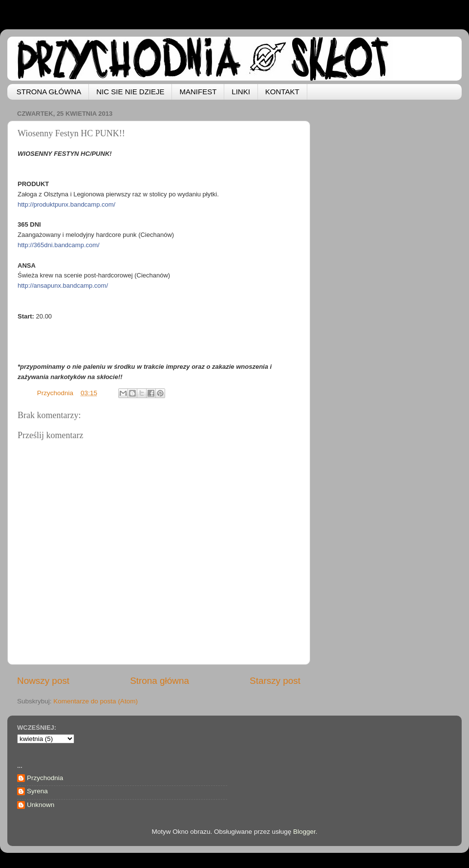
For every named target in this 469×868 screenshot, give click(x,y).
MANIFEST (198, 92)
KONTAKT (282, 92)
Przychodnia (45, 778)
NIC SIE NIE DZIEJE (130, 92)
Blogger (304, 832)
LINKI (241, 92)
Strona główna (160, 681)
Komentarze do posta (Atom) (96, 701)
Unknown (41, 805)
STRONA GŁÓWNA (49, 92)
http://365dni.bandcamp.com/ (59, 245)
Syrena (37, 791)
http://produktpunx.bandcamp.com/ (66, 204)
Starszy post (275, 681)
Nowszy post (43, 681)
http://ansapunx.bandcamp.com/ (63, 286)
